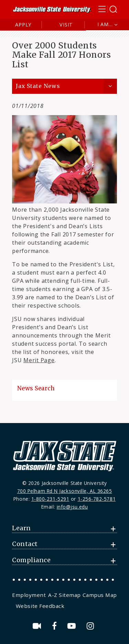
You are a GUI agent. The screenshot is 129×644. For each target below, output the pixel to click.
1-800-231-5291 (50, 499)
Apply (23, 25)
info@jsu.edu (72, 507)
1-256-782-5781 (97, 499)
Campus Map (100, 595)
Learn (21, 528)
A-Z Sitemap (64, 595)
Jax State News (38, 86)
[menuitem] (30, 595)
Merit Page (39, 360)
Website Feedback (40, 606)
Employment (29, 595)
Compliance (31, 560)
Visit (66, 25)
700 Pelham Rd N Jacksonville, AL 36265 (65, 491)
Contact (25, 544)
